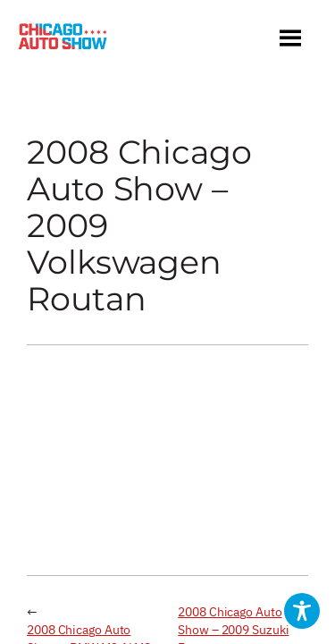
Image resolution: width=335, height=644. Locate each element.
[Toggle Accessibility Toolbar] (302, 611)
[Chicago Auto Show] (63, 40)
